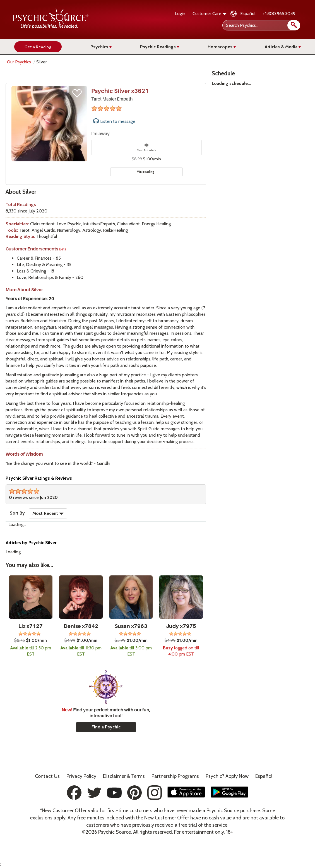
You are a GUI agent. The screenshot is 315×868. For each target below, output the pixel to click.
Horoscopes (222, 47)
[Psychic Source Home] (51, 28)
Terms (124, 776)
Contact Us (47, 776)
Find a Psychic (106, 727)
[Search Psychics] (261, 25)
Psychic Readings (160, 47)
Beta (63, 249)
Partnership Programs (175, 776)
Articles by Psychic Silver (31, 543)
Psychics (101, 47)
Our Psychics (19, 62)
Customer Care (210, 14)
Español (248, 14)
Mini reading (146, 172)
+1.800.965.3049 (279, 14)
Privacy (81, 776)
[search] (294, 25)
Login (180, 14)
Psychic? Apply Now (227, 776)
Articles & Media (283, 47)
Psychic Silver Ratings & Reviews (39, 478)
